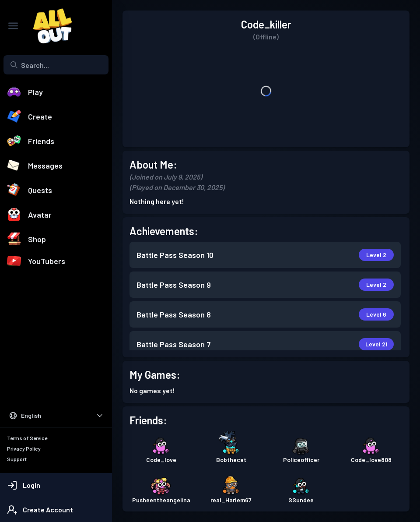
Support (17, 459)
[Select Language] (56, 416)
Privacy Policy (24, 448)
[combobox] (56, 65)
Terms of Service (27, 438)
